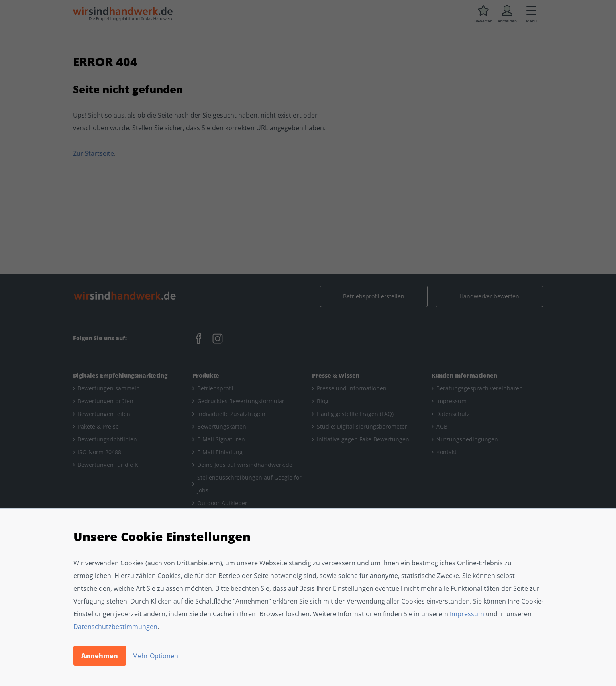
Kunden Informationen (464, 375)
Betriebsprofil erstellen (374, 296)
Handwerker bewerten (489, 296)
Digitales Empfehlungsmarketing (120, 375)
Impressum (467, 614)
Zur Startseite (93, 153)
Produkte (206, 375)
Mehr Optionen (155, 656)
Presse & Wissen (336, 375)
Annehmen (100, 656)
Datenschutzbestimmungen (115, 627)
